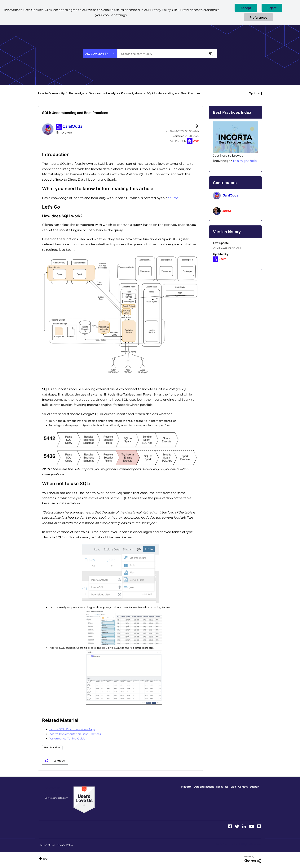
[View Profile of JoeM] (196, 141)
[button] (246, 8)
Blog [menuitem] (233, 787)
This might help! (245, 161)
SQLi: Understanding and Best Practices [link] (173, 93)
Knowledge (77, 93)
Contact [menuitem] (243, 787)
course (173, 198)
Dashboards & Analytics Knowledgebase (115, 93)
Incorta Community (51, 93)
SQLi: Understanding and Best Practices (75, 113)
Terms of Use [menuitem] (47, 845)
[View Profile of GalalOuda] (72, 126)
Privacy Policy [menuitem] (65, 845)
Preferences (258, 17)
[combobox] (167, 54)
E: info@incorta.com (57, 798)
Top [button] (45, 859)
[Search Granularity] (100, 54)
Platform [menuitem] (186, 787)
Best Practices (52, 747)
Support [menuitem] (255, 787)
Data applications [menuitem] (204, 787)
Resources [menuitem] (222, 787)
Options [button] (254, 93)
